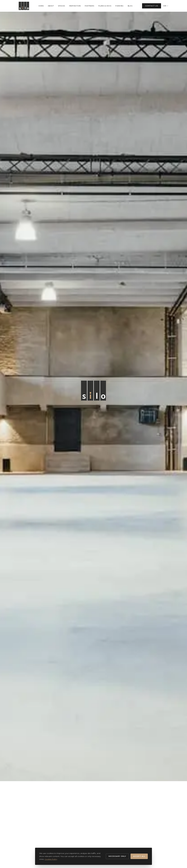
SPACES (61, 6)
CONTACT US (152, 6)
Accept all (139, 856)
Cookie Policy (51, 859)
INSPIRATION (75, 6)
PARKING (119, 6)
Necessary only (117, 856)
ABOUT (51, 6)
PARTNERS (90, 6)
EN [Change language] (166, 6)
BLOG (130, 6)
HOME (41, 6)
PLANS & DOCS (105, 6)
